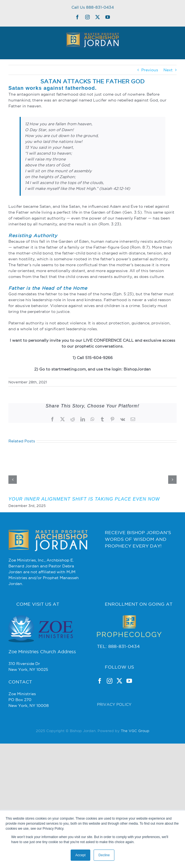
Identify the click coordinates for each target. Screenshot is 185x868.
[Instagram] (110, 681)
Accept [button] (81, 855)
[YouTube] (129, 681)
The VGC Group (135, 731)
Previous (150, 70)
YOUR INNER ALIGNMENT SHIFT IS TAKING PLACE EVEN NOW (84, 499)
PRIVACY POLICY (114, 704)
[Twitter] (119, 681)
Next (168, 70)
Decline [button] (104, 855)
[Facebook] (100, 681)
